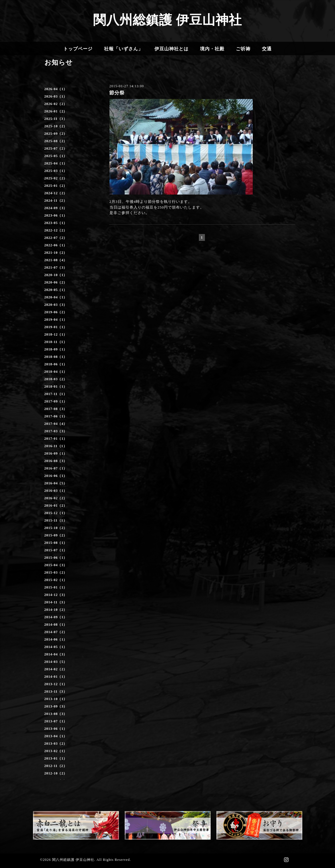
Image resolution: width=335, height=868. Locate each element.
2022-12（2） (56, 230)
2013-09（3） (56, 706)
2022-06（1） (56, 245)
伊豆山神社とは (172, 49)
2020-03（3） (56, 305)
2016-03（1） (56, 491)
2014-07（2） (56, 632)
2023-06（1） (56, 215)
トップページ (78, 49)
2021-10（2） (56, 253)
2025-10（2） (56, 126)
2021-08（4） (56, 260)
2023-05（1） (56, 223)
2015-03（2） (56, 572)
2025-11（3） (56, 119)
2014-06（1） (56, 639)
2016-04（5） (56, 483)
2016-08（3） (56, 461)
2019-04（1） (56, 320)
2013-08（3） (56, 714)
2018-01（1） (56, 387)
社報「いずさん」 (124, 49)
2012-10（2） (56, 773)
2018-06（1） (56, 364)
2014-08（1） (56, 625)
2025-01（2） (56, 186)
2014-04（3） (56, 654)
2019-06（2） (56, 312)
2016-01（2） (56, 506)
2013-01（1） (56, 758)
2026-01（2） (56, 111)
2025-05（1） (56, 156)
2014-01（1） (56, 677)
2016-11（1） (56, 446)
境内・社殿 (212, 49)
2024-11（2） (56, 201)
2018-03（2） (56, 379)
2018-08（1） (56, 357)
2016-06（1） (56, 476)
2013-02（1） (56, 751)
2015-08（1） (56, 543)
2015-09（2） (56, 535)
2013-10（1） (56, 699)
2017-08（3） (56, 409)
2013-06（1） (56, 729)
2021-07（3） (56, 267)
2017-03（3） (56, 431)
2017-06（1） (56, 416)
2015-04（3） (56, 565)
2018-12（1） (56, 334)
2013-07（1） (56, 721)
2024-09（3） (56, 208)
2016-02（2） (56, 498)
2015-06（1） (56, 558)
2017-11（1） (56, 394)
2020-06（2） (56, 282)
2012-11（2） (56, 766)
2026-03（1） (56, 96)
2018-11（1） (56, 342)
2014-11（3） (56, 602)
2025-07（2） (56, 148)
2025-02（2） (56, 178)
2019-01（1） (56, 327)
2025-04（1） (56, 163)
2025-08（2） (56, 141)
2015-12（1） (56, 513)
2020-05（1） (56, 290)
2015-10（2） (56, 528)
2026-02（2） (56, 104)
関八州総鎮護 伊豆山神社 (167, 20)
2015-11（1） (56, 520)
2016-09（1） (56, 453)
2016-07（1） (56, 468)
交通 (267, 49)
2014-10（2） (56, 610)
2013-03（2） (56, 744)
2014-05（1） (56, 647)
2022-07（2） (56, 238)
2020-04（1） (56, 297)
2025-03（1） (56, 171)
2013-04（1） (56, 736)
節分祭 (117, 93)
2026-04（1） (56, 89)
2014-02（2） (56, 669)
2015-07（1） (56, 550)
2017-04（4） (56, 424)
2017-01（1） (56, 439)
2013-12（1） (56, 684)
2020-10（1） (56, 275)
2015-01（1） (56, 587)
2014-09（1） (56, 617)
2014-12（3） (56, 595)
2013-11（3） (56, 691)
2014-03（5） (56, 662)
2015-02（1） (56, 580)
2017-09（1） (56, 401)
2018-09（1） (56, 349)
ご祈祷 (243, 49)
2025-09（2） (56, 134)
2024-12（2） (56, 193)
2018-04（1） (56, 372)
